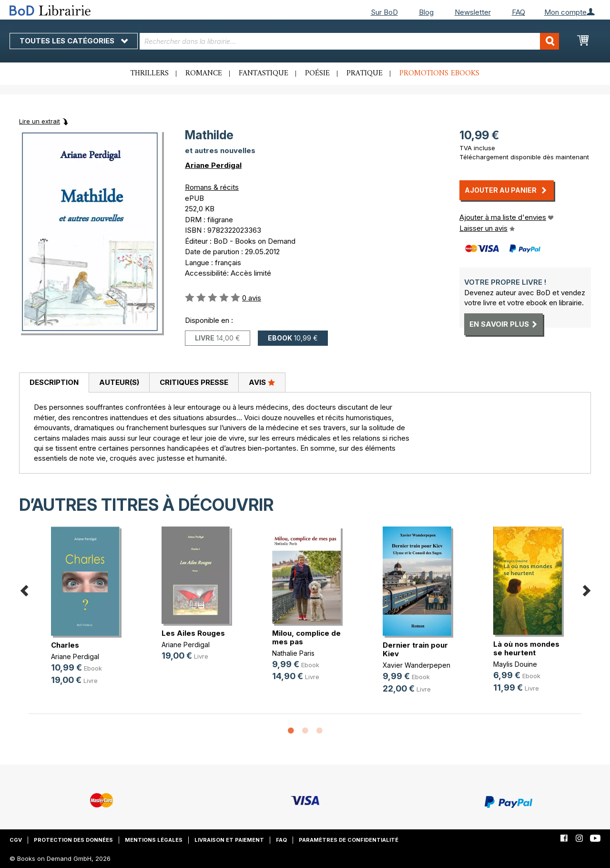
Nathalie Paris (293, 653)
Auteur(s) (119, 382)
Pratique (365, 73)
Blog (426, 12)
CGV (16, 840)
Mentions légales (154, 840)
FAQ (518, 12)
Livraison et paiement (229, 840)
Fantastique (264, 73)
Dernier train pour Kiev (415, 649)
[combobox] (349, 41)
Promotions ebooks (439, 73)
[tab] (54, 383)
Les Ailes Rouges (193, 633)
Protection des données (73, 840)
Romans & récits (212, 187)
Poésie (317, 73)
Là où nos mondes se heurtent (526, 648)
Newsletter (473, 12)
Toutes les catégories (74, 41)
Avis (262, 382)
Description (54, 382)
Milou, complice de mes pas (306, 637)
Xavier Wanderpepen (417, 665)
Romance (204, 73)
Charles (65, 645)
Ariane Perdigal (213, 165)
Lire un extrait (40, 121)
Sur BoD (384, 12)
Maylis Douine (515, 664)
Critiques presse (194, 382)
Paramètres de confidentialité (349, 840)
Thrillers (150, 73)
